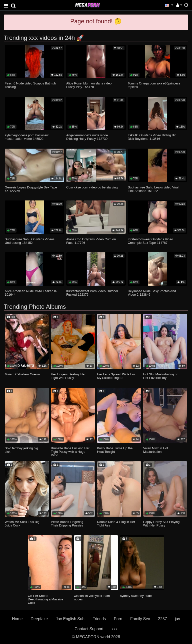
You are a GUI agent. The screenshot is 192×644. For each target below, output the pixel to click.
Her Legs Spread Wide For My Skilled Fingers (116, 376)
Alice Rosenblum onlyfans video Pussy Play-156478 (89, 85)
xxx (114, 629)
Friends (99, 619)
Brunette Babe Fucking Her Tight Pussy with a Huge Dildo (70, 452)
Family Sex (140, 619)
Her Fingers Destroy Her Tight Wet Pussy (68, 376)
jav (177, 619)
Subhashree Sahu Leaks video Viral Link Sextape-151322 (153, 189)
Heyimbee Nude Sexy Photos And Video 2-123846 (152, 293)
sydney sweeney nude (136, 596)
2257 (162, 619)
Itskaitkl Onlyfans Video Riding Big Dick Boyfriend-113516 (152, 137)
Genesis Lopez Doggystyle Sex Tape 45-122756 (31, 189)
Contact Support (89, 629)
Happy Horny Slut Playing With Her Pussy (161, 524)
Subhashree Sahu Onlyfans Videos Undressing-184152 (30, 241)
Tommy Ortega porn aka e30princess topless (154, 85)
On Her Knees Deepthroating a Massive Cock (45, 599)
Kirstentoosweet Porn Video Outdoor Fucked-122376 (92, 293)
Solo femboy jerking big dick (21, 450)
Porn (118, 619)
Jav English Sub (70, 619)
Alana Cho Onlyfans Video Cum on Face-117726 (91, 241)
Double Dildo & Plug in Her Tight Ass (116, 524)
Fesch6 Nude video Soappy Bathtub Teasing (30, 85)
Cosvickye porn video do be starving (92, 187)
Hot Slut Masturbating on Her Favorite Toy (161, 376)
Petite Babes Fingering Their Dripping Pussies (67, 524)
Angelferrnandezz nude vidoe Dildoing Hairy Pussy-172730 (87, 137)
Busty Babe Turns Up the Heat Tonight (115, 450)
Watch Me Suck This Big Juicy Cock (22, 524)
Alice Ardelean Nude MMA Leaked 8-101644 (31, 293)
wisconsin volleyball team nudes (92, 598)
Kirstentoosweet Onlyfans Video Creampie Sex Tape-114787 (150, 241)
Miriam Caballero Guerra (22, 374)
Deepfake (39, 619)
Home (17, 619)
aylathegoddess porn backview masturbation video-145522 (27, 137)
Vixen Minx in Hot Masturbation (156, 450)
